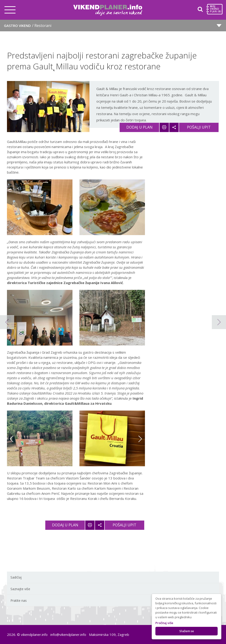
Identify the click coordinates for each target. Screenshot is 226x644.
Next (140, 439)
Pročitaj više (164, 623)
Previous (11, 439)
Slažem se (187, 631)
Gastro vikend (28, 26)
